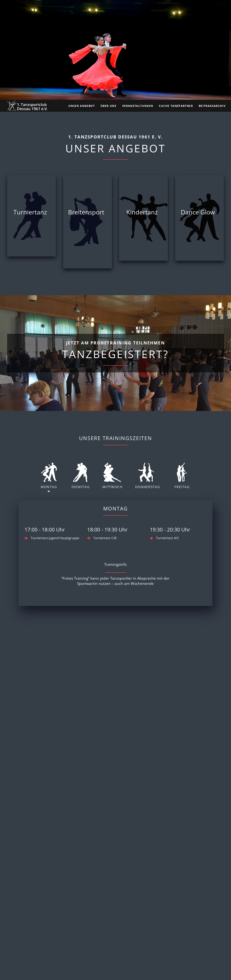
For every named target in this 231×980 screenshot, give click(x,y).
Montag (49, 476)
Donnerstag (148, 476)
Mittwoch (113, 476)
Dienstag (80, 476)
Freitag (182, 476)
